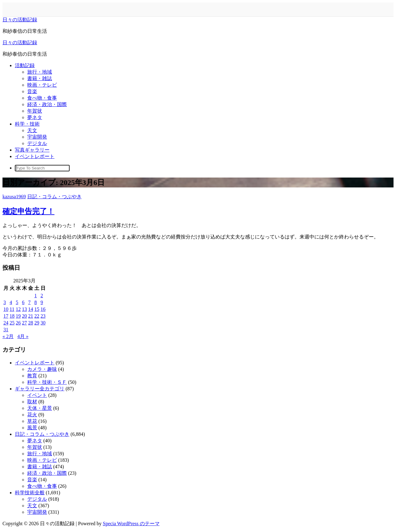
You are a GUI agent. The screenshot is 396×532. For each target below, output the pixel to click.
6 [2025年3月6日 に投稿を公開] (23, 302)
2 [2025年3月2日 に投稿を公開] (42, 296)
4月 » (23, 336)
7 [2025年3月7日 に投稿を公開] (29, 302)
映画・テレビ (42, 85)
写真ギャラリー (32, 150)
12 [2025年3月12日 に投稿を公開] (18, 309)
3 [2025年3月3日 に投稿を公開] (5, 302)
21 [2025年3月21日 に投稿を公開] (31, 316)
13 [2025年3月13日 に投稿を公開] (24, 309)
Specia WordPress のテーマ (131, 523)
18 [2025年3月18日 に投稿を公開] (12, 316)
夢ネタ (35, 117)
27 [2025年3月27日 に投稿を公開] (24, 323)
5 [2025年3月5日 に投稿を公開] (17, 302)
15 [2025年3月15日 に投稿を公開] (37, 309)
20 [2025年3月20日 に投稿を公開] (24, 316)
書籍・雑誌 (40, 78)
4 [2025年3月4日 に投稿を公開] (11, 302)
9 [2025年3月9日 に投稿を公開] (42, 302)
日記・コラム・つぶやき (54, 197)
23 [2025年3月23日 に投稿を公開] (43, 316)
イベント (37, 395)
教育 (32, 376)
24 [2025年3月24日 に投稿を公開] (6, 323)
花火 (32, 415)
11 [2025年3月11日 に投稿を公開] (12, 309)
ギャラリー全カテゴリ (40, 389)
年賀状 (35, 111)
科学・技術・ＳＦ (47, 382)
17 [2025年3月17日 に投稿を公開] (6, 316)
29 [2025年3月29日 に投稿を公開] (37, 323)
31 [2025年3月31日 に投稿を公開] (6, 330)
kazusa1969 (14, 197)
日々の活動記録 (20, 20)
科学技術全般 (30, 493)
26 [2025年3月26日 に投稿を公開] (18, 323)
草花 (32, 421)
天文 (32, 130)
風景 (32, 428)
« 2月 (8, 336)
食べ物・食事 (42, 98)
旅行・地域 (40, 72)
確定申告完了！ (28, 211)
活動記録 (25, 65)
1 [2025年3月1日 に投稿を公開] (36, 296)
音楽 (32, 91)
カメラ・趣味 (42, 369)
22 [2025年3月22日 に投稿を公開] (37, 316)
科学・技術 (27, 124)
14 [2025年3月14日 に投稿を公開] (31, 309)
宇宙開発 (37, 137)
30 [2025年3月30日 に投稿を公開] (43, 323)
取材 (32, 402)
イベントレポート (35, 156)
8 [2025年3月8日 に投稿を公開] (36, 302)
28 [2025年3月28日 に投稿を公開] (31, 323)
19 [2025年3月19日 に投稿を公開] (18, 316)
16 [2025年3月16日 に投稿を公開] (43, 309)
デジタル (37, 143)
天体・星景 (40, 408)
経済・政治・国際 (47, 104)
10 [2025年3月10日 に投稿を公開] (6, 309)
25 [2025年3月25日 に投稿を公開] (12, 323)
